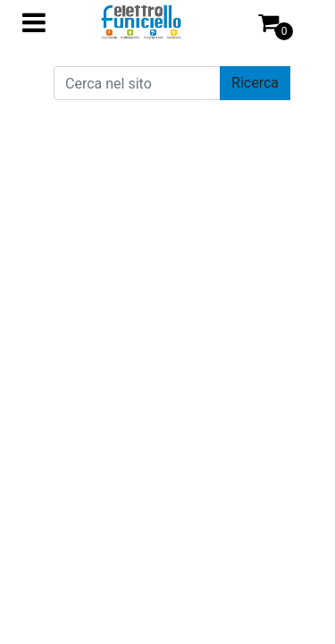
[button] (255, 83)
